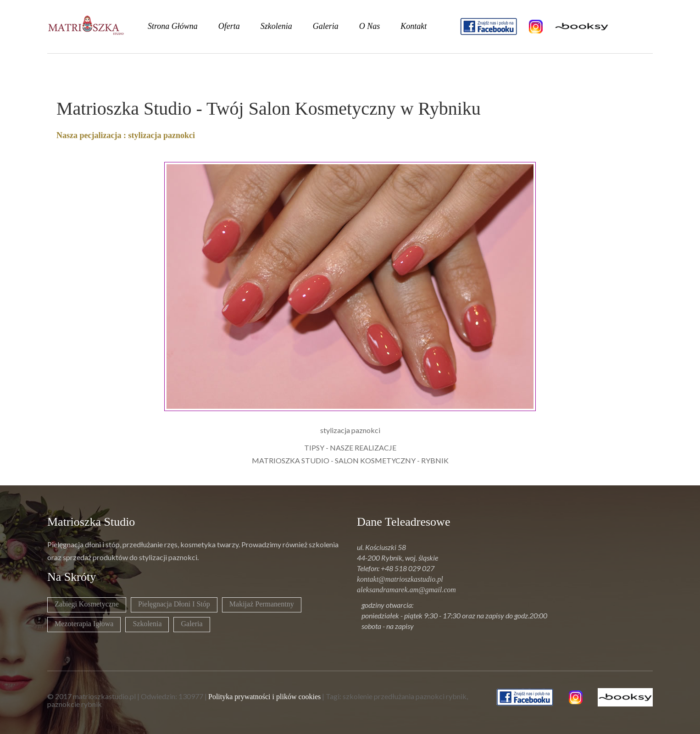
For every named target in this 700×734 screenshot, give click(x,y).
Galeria (192, 624)
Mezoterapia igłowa (84, 624)
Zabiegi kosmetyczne (87, 604)
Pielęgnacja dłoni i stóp (174, 604)
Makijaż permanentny (262, 604)
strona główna (173, 26)
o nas (370, 26)
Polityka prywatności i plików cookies (264, 697)
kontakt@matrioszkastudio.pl (400, 579)
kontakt (414, 26)
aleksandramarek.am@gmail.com (406, 590)
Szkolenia (147, 624)
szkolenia (276, 26)
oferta (229, 26)
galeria (326, 26)
